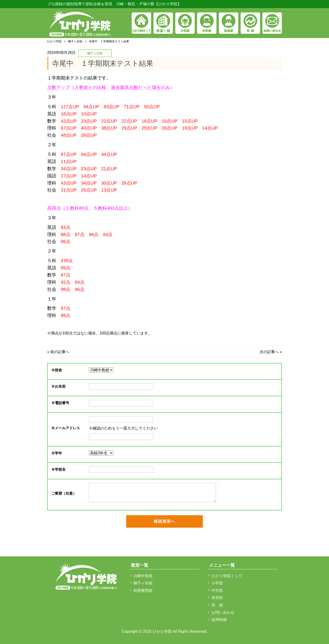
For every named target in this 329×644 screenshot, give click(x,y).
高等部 (217, 598)
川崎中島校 (143, 576)
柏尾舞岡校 (143, 590)
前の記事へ (60, 352)
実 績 (217, 605)
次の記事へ (269, 352)
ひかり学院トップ (227, 576)
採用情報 (219, 620)
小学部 (217, 583)
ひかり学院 (54, 41)
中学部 (217, 590)
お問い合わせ (223, 613)
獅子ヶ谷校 (75, 41)
